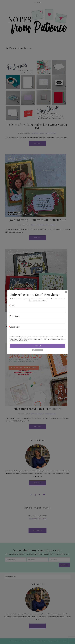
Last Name (15, 327)
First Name (15, 316)
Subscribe (37, 346)
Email (12, 305)
